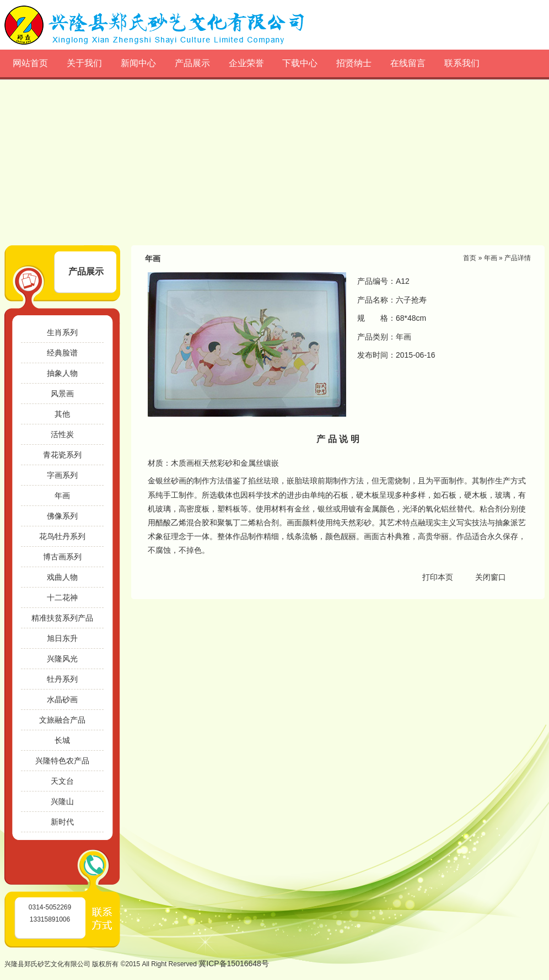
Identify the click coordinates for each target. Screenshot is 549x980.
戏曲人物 (62, 577)
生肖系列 (62, 332)
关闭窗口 (491, 577)
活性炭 (62, 434)
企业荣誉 (246, 63)
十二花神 (62, 597)
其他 (62, 414)
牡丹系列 (62, 679)
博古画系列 (62, 557)
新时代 (62, 822)
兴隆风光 (62, 659)
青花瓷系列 (62, 455)
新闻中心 (138, 63)
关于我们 (84, 63)
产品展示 (192, 63)
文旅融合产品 (62, 720)
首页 (470, 258)
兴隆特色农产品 (62, 761)
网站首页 (30, 63)
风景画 (62, 394)
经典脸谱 (62, 353)
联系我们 (462, 63)
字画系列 (62, 475)
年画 (62, 496)
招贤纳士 (354, 63)
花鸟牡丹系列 (62, 536)
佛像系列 (62, 516)
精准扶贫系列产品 (62, 618)
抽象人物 (62, 373)
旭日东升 (62, 638)
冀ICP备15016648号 (234, 963)
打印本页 (438, 577)
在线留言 (408, 63)
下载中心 (300, 63)
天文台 (62, 781)
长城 (62, 740)
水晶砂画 (62, 699)
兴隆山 (62, 801)
